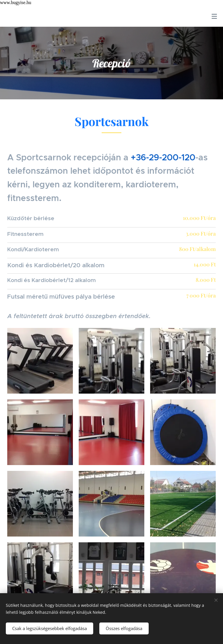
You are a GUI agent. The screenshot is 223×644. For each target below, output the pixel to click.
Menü (214, 16)
